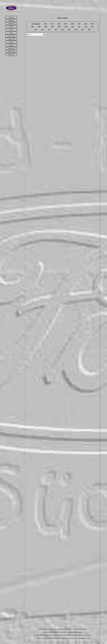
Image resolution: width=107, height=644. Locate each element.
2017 (49, 30)
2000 (72, 24)
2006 (46, 27)
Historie (11, 42)
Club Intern (11, 55)
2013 (93, 27)
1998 (59, 24)
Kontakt (11, 45)
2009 (66, 27)
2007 (52, 27)
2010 (73, 27)
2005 (39, 27)
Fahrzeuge (11, 24)
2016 (42, 30)
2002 (86, 24)
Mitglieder (11, 20)
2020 (63, 30)
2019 (56, 30)
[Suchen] (44, 34)
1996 (45, 24)
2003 (92, 24)
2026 (89, 30)
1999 (65, 24)
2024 (76, 30)
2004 (32, 27)
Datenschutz (11, 51)
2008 (59, 27)
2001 (79, 24)
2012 (86, 27)
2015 (36, 30)
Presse (11, 30)
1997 (52, 24)
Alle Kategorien (36, 24)
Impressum (11, 48)
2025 (83, 30)
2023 (69, 30)
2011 (79, 27)
